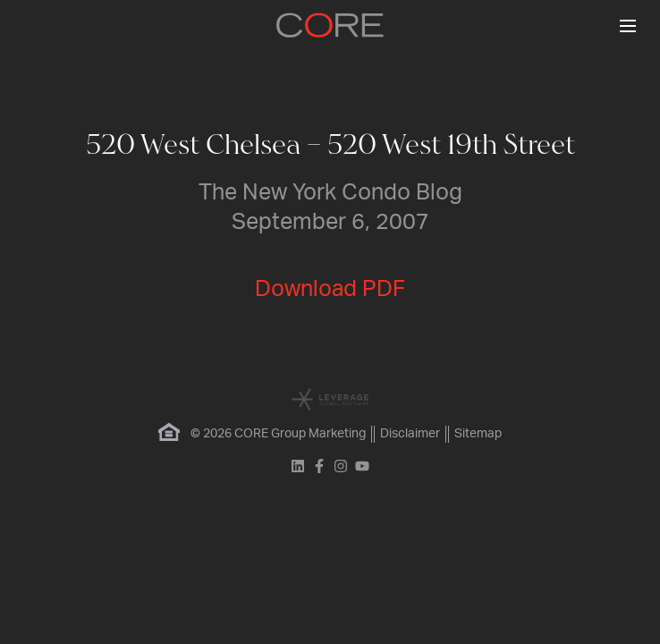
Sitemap (478, 434)
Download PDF (330, 289)
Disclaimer (410, 434)
